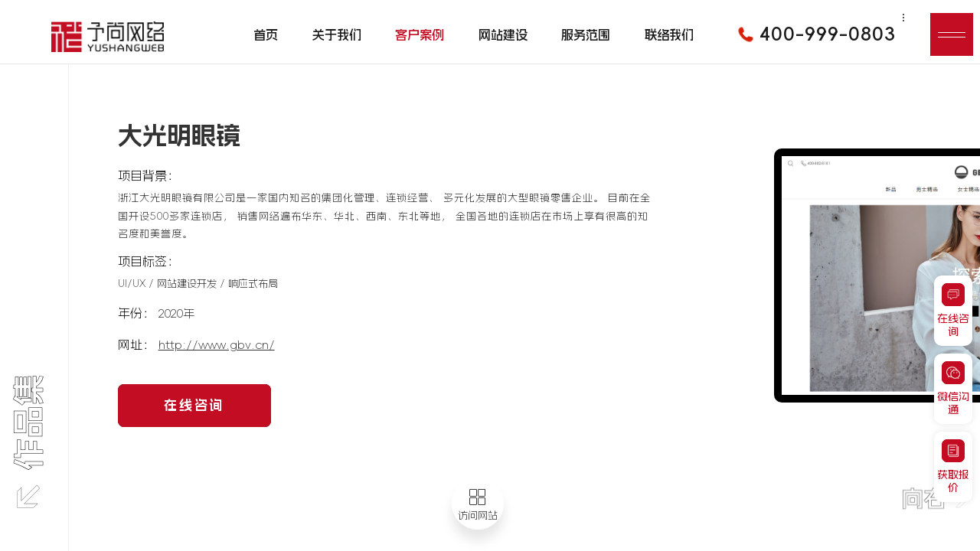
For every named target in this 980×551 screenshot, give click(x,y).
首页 (266, 34)
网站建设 (503, 34)
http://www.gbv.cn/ (217, 345)
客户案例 (420, 34)
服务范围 (586, 34)
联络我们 (669, 34)
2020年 (176, 313)
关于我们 (337, 34)
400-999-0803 (812, 34)
